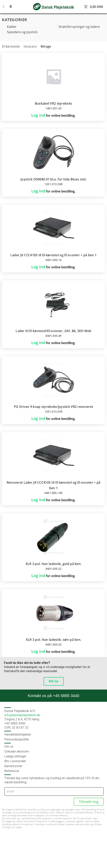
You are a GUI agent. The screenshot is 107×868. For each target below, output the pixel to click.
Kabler (9, 27)
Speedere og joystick (20, 32)
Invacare (30, 46)
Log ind (38, 115)
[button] (6, 7)
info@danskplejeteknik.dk (22, 715)
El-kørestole (11, 46)
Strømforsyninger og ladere (77, 27)
